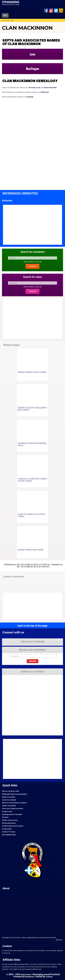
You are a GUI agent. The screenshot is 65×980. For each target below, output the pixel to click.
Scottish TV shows (9, 832)
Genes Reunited (51, 87)
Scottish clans (7, 811)
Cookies (7, 946)
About (6, 888)
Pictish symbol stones (10, 820)
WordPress (30, 977)
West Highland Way (9, 835)
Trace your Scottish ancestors (13, 808)
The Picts (5, 817)
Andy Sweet (26, 974)
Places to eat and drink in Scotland (15, 803)
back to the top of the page (32, 626)
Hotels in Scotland (9, 797)
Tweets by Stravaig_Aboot (10, 676)
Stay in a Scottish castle (11, 791)
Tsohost (49, 977)
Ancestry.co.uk (35, 87)
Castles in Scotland (9, 806)
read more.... (59, 940)
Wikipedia (7, 200)
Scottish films (7, 829)
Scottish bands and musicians (13, 826)
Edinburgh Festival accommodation (15, 794)
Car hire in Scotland (9, 800)
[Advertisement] (19, 606)
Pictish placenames (9, 823)
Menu (5, 15)
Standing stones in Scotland (12, 814)
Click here (60, 951)
